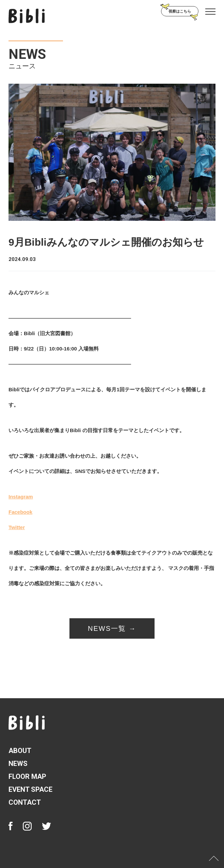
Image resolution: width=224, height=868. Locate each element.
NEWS (18, 764)
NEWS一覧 (107, 628)
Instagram (21, 497)
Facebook (20, 512)
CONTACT (25, 802)
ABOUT (20, 751)
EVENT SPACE (30, 789)
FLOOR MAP (27, 776)
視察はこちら (180, 11)
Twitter (17, 527)
